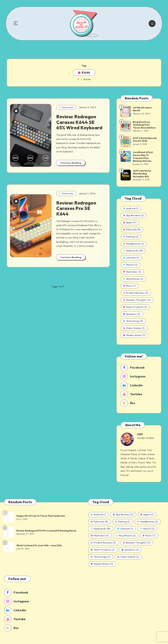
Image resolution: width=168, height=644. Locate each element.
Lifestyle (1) (131, 258)
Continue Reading (71, 163)
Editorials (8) (132, 230)
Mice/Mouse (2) (133, 279)
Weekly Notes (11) (134, 335)
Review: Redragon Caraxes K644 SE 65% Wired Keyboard (79, 122)
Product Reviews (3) (136, 293)
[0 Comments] (16, 111)
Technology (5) (133, 321)
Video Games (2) (134, 328)
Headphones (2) (134, 244)
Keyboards (66, 107)
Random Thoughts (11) (137, 300)
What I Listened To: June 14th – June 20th (39, 545)
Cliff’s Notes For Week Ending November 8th (142, 174)
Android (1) (131, 208)
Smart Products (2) (135, 307)
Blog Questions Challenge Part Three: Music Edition (144, 125)
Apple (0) (130, 222)
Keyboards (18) (133, 251)
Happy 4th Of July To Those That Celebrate (41, 516)
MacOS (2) (131, 265)
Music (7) (130, 286)
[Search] (152, 24)
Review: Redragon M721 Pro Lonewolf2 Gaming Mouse (46, 531)
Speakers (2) (132, 314)
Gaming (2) (131, 237)
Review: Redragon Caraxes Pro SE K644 (76, 208)
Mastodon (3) (132, 272)
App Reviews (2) (134, 215)
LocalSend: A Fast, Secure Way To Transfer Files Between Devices (143, 157)
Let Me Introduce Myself (142, 109)
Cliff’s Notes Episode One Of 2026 (145, 140)
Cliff (140, 434)
